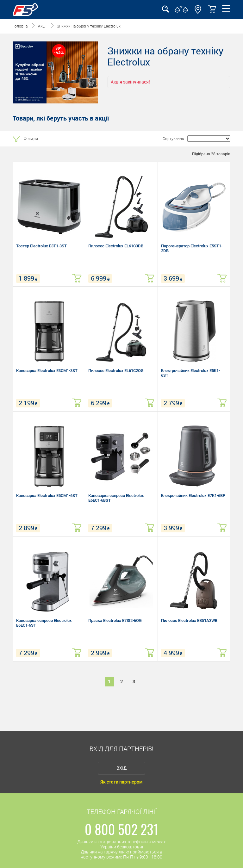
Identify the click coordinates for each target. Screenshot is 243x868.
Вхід (122, 768)
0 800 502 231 (122, 829)
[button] (198, 12)
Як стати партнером (121, 782)
